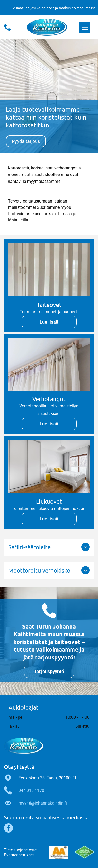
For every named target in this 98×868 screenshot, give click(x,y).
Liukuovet (49, 501)
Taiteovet (49, 305)
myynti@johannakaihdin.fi (43, 803)
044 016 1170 (31, 790)
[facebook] (8, 829)
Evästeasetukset (19, 855)
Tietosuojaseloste (20, 850)
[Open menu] (85, 27)
